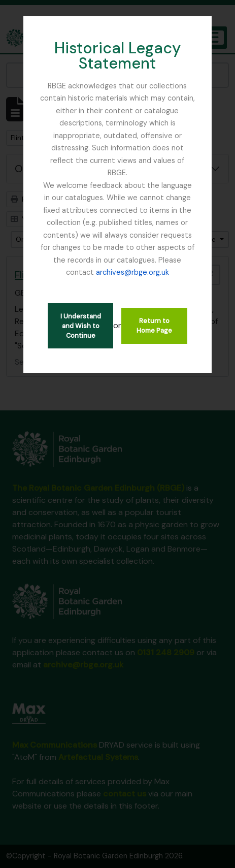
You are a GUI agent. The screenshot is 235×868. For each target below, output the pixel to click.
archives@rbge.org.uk (132, 272)
